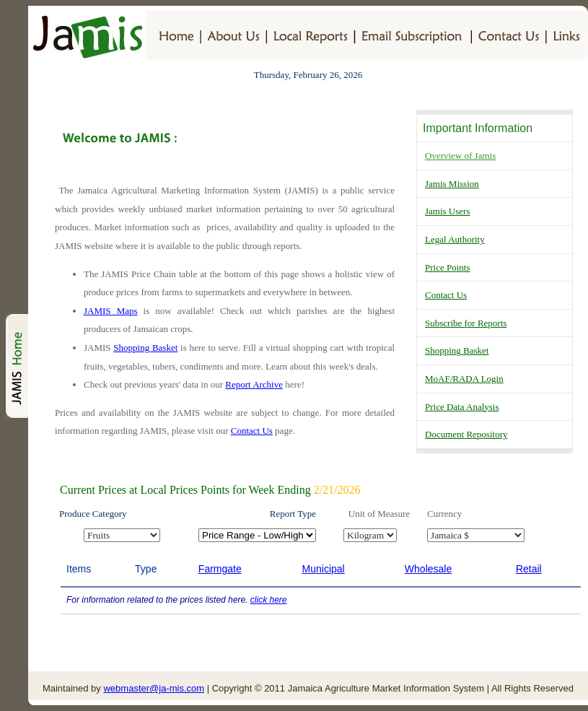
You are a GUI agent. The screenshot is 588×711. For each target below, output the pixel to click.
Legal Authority (455, 239)
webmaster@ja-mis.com (154, 688)
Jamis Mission (452, 184)
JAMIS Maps (111, 311)
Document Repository (466, 434)
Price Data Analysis (462, 407)
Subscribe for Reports (466, 323)
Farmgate (220, 569)
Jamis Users (447, 211)
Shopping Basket (457, 350)
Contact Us (446, 295)
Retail (529, 569)
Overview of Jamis (460, 156)
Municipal (324, 569)
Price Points (447, 267)
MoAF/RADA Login (464, 379)
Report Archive (254, 384)
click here (269, 600)
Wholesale (428, 569)
